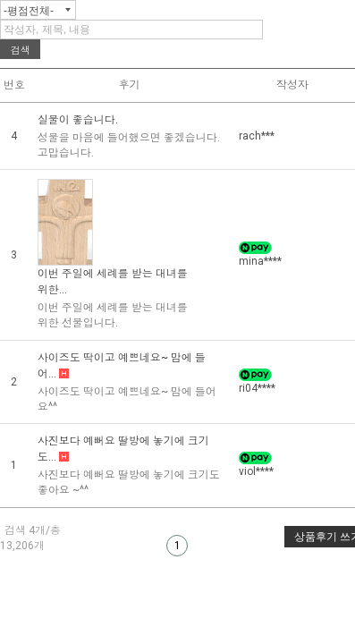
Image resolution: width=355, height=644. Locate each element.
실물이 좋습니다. (78, 120)
